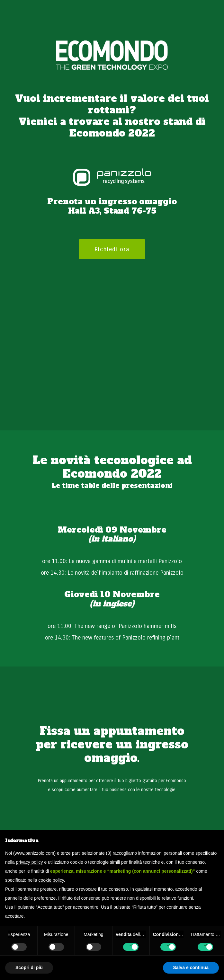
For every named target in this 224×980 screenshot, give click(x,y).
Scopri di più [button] (29, 967)
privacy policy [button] (29, 862)
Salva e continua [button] (191, 967)
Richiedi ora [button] (112, 249)
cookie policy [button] (51, 880)
